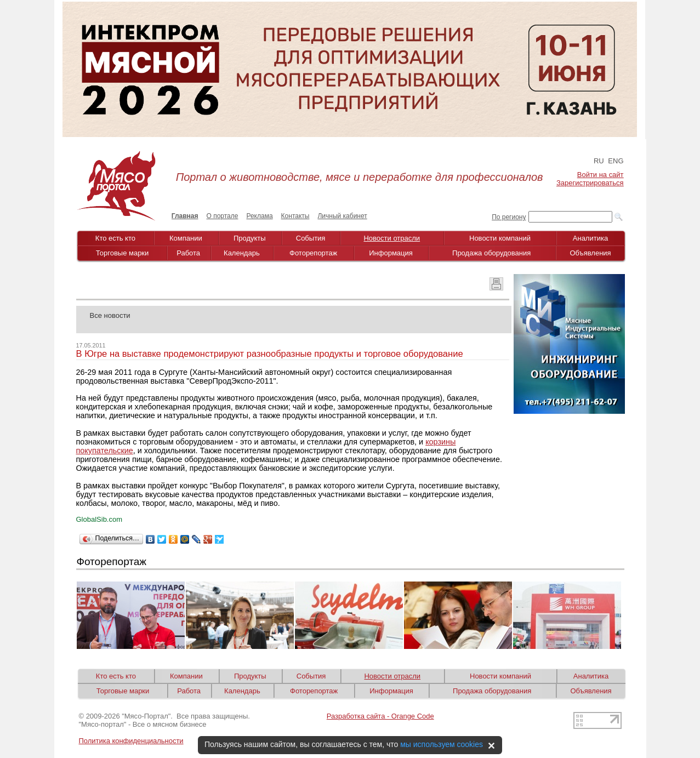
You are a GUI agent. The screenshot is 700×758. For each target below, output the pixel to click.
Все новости (110, 315)
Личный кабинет (342, 216)
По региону (509, 217)
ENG (616, 161)
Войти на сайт (601, 175)
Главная (185, 216)
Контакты (295, 216)
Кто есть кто (115, 238)
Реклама (259, 216)
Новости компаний (500, 238)
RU (599, 161)
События (311, 238)
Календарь (242, 253)
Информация (391, 253)
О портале (223, 216)
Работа (188, 253)
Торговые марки (123, 253)
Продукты (250, 238)
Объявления (590, 253)
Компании (186, 238)
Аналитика (590, 238)
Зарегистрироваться (590, 183)
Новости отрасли (392, 238)
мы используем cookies (442, 744)
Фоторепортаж (313, 253)
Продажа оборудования (491, 253)
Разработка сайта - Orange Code (380, 716)
